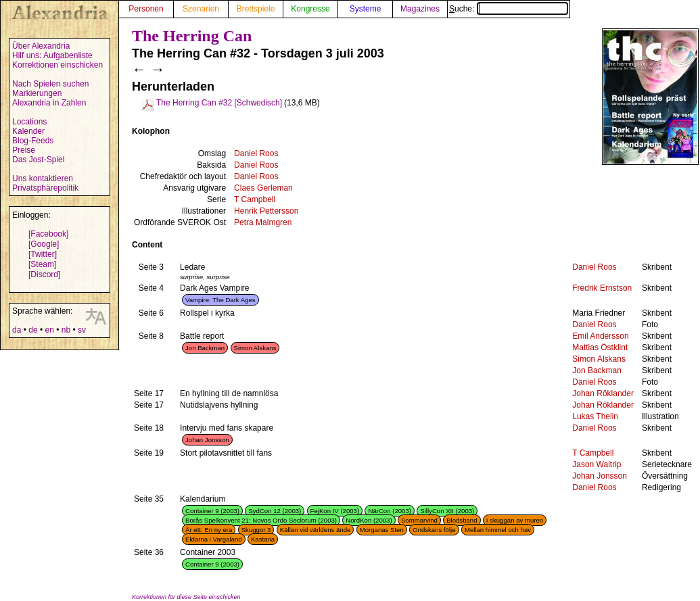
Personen (146, 9)
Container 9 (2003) (212, 511)
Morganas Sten (382, 530)
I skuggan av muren (515, 520)
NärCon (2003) (389, 511)
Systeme (366, 9)
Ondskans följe (434, 530)
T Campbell (255, 199)
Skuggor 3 (256, 530)
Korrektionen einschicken (57, 65)
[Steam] (42, 264)
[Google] (44, 244)
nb (66, 330)
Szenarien (201, 9)
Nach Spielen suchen (50, 84)
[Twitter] (43, 254)
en (49, 330)
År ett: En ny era (209, 530)
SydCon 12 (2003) (275, 511)
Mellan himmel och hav (498, 530)
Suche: (509, 9)
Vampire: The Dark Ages (220, 300)
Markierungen (37, 93)
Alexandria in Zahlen (49, 103)
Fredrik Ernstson (602, 288)
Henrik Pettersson (266, 211)
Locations (29, 122)
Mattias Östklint (600, 347)
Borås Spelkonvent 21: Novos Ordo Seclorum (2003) (261, 520)
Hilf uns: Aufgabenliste (52, 55)
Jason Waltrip (597, 464)
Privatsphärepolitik (45, 188)
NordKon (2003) (369, 520)
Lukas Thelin (595, 416)
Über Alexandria (41, 46)
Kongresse (310, 9)
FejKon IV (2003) (335, 511)
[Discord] (44, 274)
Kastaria (263, 539)
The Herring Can (192, 36)
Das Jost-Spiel (38, 160)
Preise (24, 150)
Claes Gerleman (263, 188)
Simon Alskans (255, 348)
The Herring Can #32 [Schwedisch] (219, 103)
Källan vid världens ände (316, 530)
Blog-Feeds (33, 141)
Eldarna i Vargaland (214, 539)
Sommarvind (419, 520)
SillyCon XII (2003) (447, 511)
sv (82, 330)
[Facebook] (48, 234)
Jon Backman (205, 348)
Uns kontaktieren (43, 178)
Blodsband (462, 520)
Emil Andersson (600, 336)
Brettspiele (256, 9)
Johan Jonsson (207, 440)
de (33, 330)
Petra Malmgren (263, 222)
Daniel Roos (256, 153)
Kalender (28, 131)
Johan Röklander (603, 393)
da (17, 330)
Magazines (420, 9)
